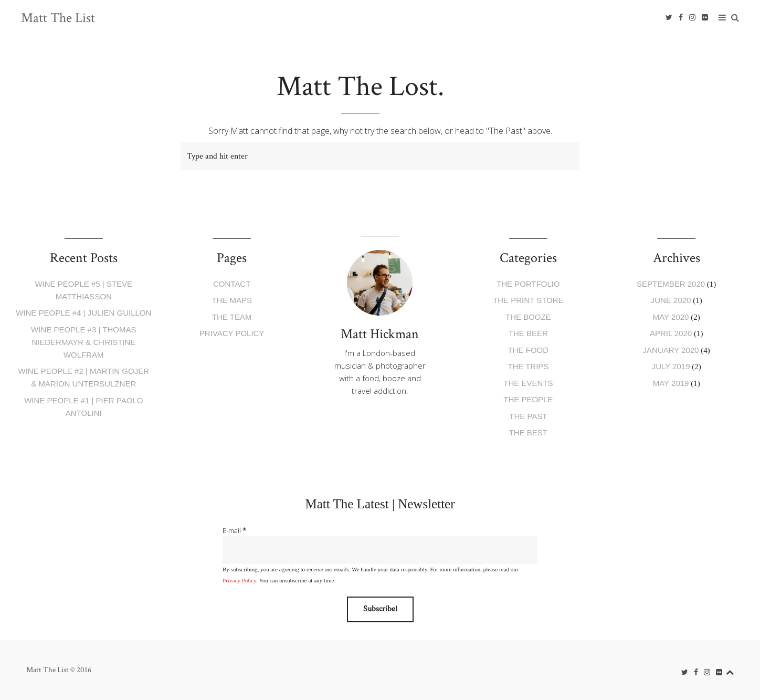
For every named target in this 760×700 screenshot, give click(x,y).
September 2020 (671, 284)
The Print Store (528, 300)
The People (528, 399)
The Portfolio (528, 284)
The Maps (232, 300)
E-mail (234, 530)
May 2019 (671, 383)
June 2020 (671, 300)
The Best (528, 432)
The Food (529, 350)
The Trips (528, 366)
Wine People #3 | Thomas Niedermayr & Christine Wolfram (83, 342)
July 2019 (671, 366)
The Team (232, 317)
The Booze (528, 317)
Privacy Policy (232, 333)
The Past (528, 416)
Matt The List (58, 18)
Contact (232, 284)
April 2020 (671, 333)
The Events (528, 383)
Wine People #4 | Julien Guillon (83, 313)
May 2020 (671, 317)
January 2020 (671, 350)
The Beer (528, 333)
